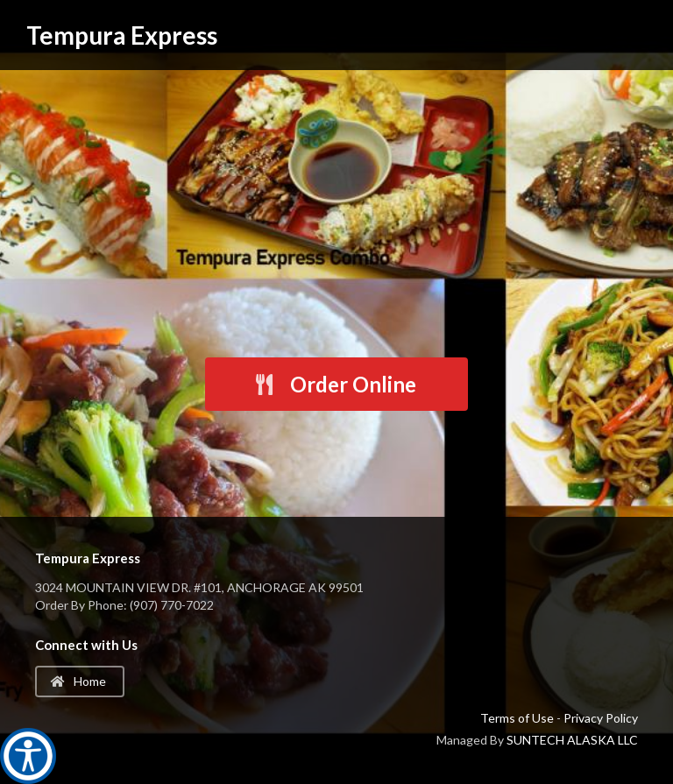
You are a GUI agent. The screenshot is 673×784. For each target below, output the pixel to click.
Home (78, 681)
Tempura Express (122, 35)
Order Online (335, 384)
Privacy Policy (601, 718)
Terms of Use (517, 718)
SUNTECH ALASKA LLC (572, 740)
